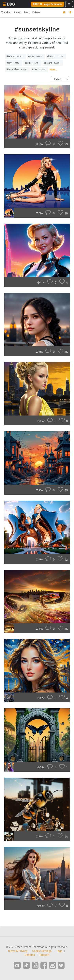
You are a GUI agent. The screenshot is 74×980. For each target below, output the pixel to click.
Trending (6, 12)
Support (44, 955)
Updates (30, 955)
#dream (53, 63)
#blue (36, 56)
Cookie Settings (42, 951)
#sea (39, 69)
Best (27, 12)
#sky (14, 63)
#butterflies (17, 69)
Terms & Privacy (18, 951)
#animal (15, 56)
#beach (56, 56)
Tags (59, 951)
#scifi (32, 63)
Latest (18, 12)
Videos (36, 12)
